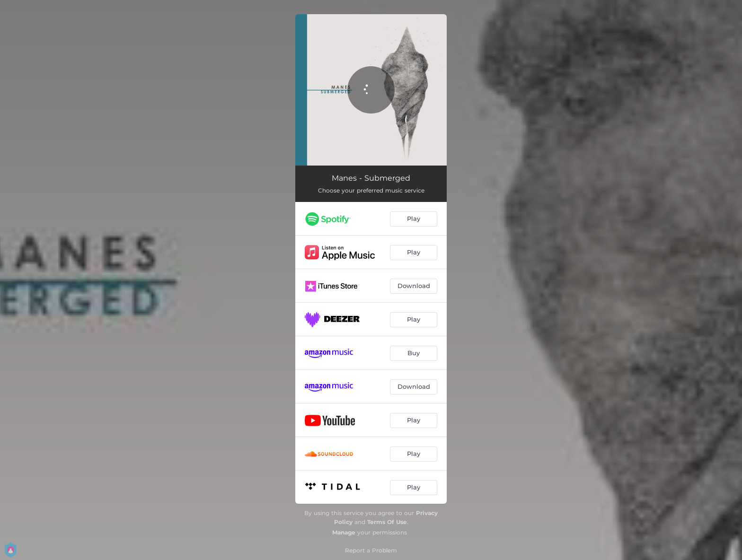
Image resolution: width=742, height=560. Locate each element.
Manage (344, 532)
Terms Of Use (387, 522)
